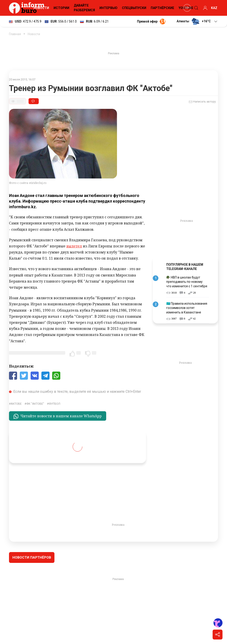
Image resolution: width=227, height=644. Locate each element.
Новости (41, 8)
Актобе (16, 404)
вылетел (74, 246)
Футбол (55, 404)
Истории (61, 8)
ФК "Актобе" (35, 404)
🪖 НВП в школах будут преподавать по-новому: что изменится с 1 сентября (187, 282)
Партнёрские (162, 8)
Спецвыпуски (134, 8)
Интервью (108, 8)
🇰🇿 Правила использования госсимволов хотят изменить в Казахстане (187, 308)
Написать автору (202, 102)
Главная (15, 34)
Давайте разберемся (84, 8)
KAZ (214, 8)
